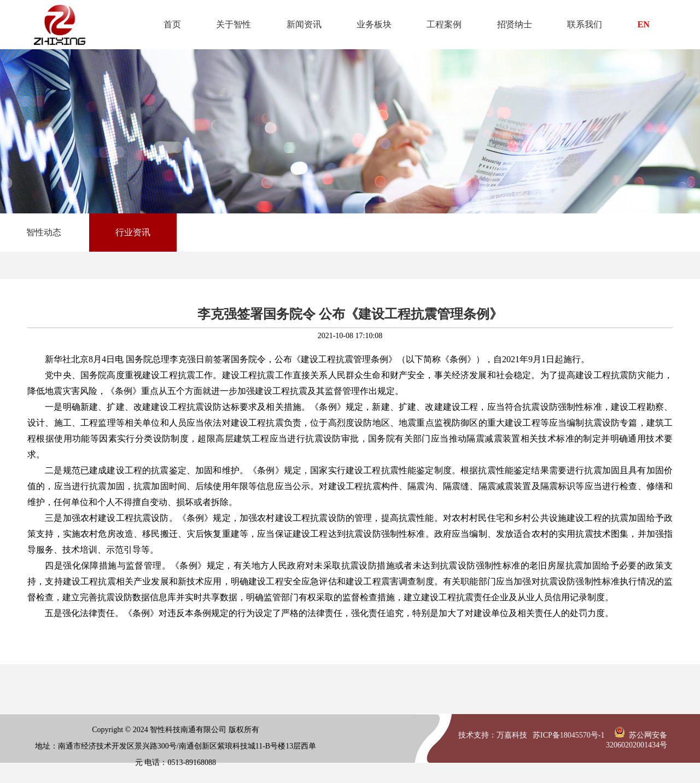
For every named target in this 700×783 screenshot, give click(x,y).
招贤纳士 (515, 24)
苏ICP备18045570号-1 (568, 735)
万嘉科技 (512, 735)
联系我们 (585, 24)
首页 (172, 24)
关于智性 (234, 24)
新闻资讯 (304, 24)
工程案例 (444, 24)
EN (644, 24)
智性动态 (44, 232)
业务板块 (374, 24)
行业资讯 (133, 232)
